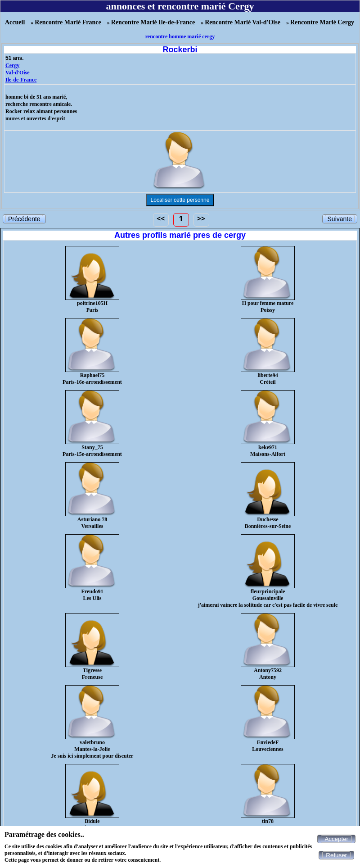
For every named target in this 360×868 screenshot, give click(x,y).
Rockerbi (180, 50)
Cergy (12, 65)
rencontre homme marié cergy (180, 36)
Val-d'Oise (18, 73)
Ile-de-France (21, 80)
